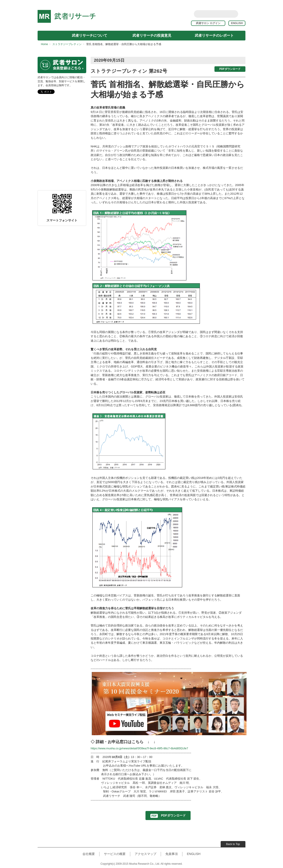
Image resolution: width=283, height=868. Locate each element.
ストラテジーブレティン (67, 44)
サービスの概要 (115, 854)
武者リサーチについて (90, 35)
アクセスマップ (145, 854)
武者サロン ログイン (210, 23)
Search (234, 14)
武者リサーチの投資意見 (152, 35)
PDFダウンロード (230, 69)
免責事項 (172, 854)
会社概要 (89, 854)
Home (44, 44)
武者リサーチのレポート (214, 35)
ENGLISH (237, 23)
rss (243, 14)
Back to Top (233, 844)
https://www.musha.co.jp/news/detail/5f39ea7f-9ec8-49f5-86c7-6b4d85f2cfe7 (139, 748)
